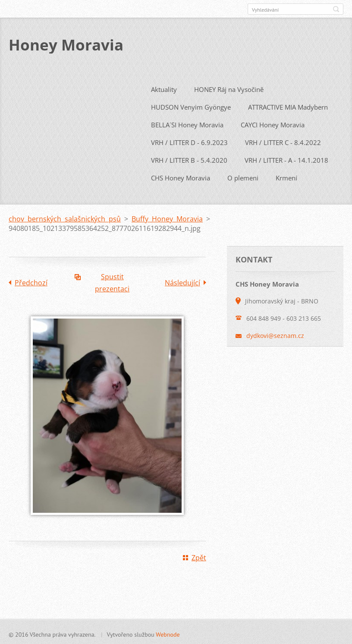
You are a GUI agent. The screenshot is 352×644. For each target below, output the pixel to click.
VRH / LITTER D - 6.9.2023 (189, 141)
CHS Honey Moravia (181, 176)
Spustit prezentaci (112, 281)
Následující (182, 281)
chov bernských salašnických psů (65, 217)
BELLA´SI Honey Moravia (187, 123)
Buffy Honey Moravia (167, 217)
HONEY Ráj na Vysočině (229, 88)
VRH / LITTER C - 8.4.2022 (283, 141)
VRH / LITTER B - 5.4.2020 (189, 158)
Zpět (199, 556)
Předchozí (31, 281)
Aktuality (164, 88)
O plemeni (243, 176)
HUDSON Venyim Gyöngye (191, 105)
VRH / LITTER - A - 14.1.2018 (286, 158)
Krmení (286, 176)
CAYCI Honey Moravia (273, 123)
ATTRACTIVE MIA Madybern (288, 105)
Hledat (336, 9)
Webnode (168, 633)
